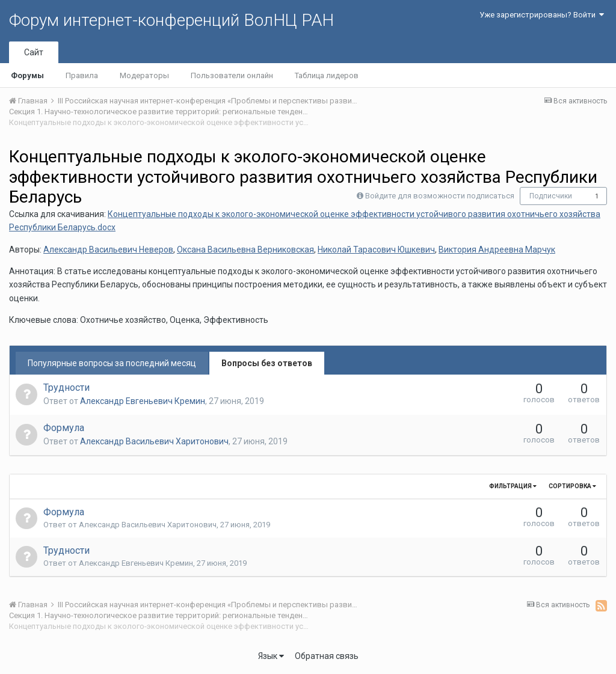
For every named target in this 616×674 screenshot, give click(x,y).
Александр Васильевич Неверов (108, 250)
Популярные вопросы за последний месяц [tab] (112, 363)
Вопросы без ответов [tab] (267, 363)
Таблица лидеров (327, 75)
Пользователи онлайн (232, 75)
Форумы (27, 75)
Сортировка (572, 486)
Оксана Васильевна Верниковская (245, 250)
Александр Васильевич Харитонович (154, 441)
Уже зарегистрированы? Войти (542, 15)
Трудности (66, 388)
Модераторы (144, 75)
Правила (82, 75)
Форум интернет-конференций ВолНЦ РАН (171, 20)
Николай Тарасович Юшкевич (376, 250)
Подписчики (551, 196)
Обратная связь (327, 656)
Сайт (34, 52)
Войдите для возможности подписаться (440, 196)
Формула (64, 428)
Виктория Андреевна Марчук (497, 250)
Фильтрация (513, 486)
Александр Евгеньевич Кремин (143, 401)
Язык (271, 656)
